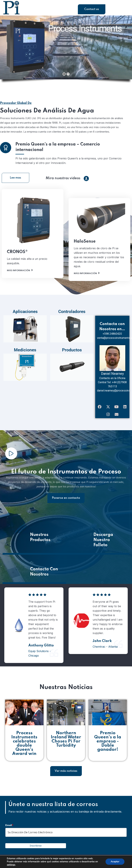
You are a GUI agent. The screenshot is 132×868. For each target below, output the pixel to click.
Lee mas (15, 180)
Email (9, 828)
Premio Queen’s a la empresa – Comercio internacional (58, 156)
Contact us (92, 9)
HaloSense (85, 250)
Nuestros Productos (40, 540)
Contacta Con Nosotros (44, 574)
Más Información (18, 279)
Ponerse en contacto (66, 501)
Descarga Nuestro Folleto (103, 543)
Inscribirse (36, 848)
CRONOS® (17, 261)
